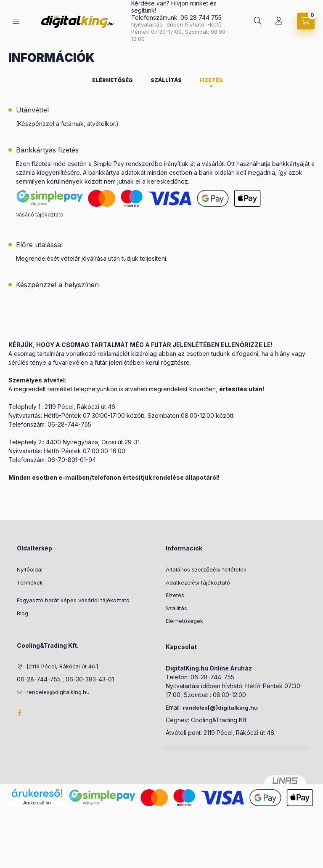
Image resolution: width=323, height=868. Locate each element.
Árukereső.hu (37, 803)
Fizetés (175, 595)
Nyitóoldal (30, 569)
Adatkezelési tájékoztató (198, 582)
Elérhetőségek (184, 621)
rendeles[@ (199, 708)
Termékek (30, 582)
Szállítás (176, 608)
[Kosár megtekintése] (306, 21)
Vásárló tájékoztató (40, 215)
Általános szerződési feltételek (206, 569)
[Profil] (279, 21)
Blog (23, 613)
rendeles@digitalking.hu (58, 692)
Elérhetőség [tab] (113, 80)
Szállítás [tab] (166, 80)
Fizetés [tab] (211, 80)
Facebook (19, 713)
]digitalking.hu (237, 708)
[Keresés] (258, 21)
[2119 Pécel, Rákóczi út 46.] (62, 666)
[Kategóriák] (16, 21)
